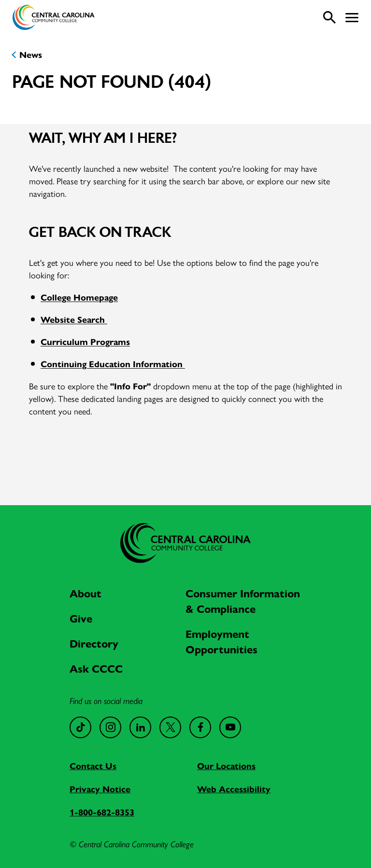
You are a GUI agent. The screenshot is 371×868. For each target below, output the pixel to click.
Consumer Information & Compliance (243, 601)
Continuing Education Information (113, 364)
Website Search (74, 319)
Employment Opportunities (221, 641)
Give (81, 618)
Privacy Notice (100, 789)
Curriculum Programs (85, 341)
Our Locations (226, 765)
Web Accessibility (234, 789)
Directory (94, 643)
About (86, 593)
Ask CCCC (96, 668)
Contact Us (93, 765)
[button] (352, 18)
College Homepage (79, 297)
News (31, 54)
